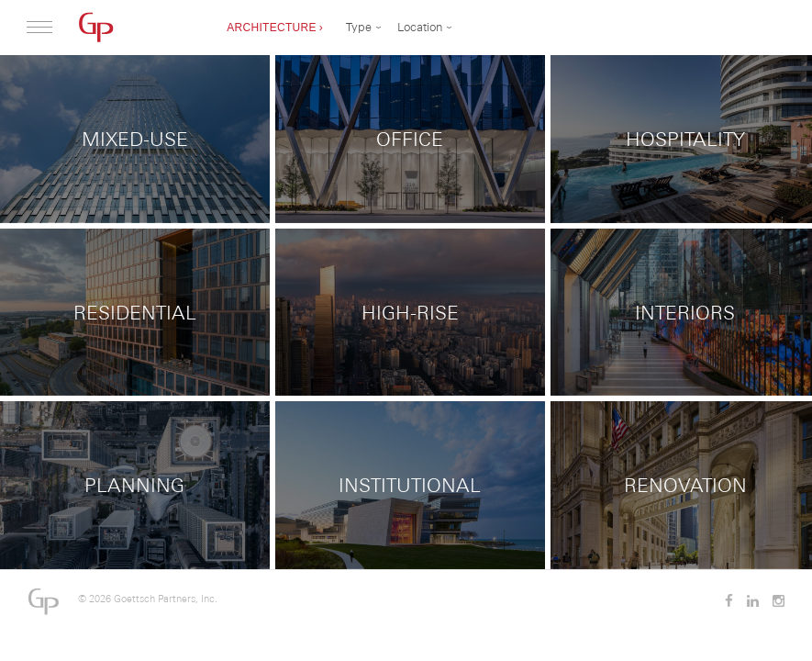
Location (420, 27)
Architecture (272, 28)
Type (359, 27)
